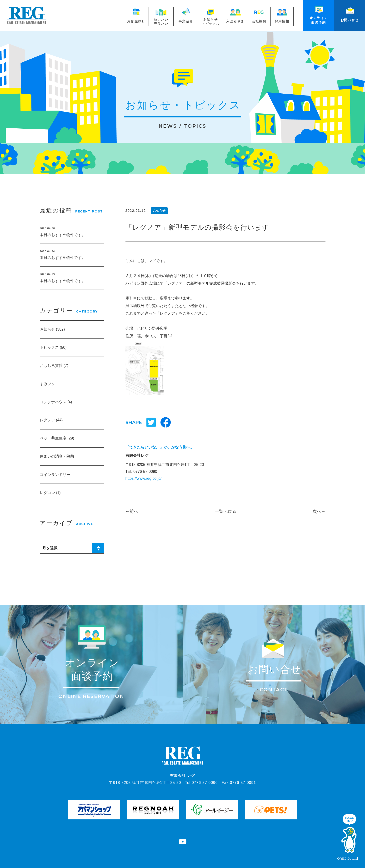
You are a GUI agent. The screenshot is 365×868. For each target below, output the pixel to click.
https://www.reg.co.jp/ (144, 478)
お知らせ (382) (52, 329)
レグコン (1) (50, 493)
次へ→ (319, 511)
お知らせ (159, 211)
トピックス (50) (53, 347)
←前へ (132, 511)
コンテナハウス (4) (56, 402)
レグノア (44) (51, 420)
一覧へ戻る (225, 511)
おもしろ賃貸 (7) (54, 366)
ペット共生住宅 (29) (57, 438)
